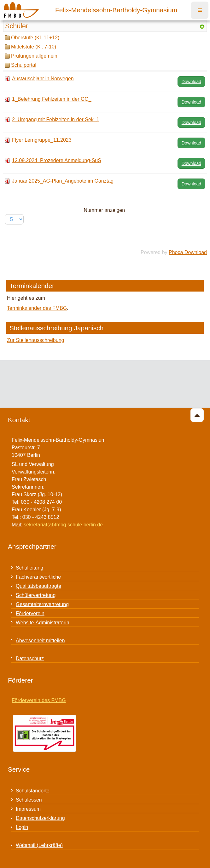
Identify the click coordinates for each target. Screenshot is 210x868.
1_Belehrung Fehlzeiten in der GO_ (52, 99)
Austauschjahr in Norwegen (43, 79)
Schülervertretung (36, 595)
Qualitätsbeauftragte (38, 586)
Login (22, 827)
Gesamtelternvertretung (42, 604)
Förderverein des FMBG (39, 700)
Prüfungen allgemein (34, 56)
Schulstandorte (33, 791)
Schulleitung (29, 568)
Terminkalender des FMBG (37, 308)
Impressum (28, 809)
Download (191, 82)
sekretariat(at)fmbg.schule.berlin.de (63, 525)
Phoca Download (188, 252)
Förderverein (30, 613)
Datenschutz (30, 658)
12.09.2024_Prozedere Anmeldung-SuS (57, 160)
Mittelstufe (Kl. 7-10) (34, 47)
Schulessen (29, 800)
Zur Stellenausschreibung (35, 340)
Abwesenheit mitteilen (40, 641)
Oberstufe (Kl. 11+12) (35, 38)
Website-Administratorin (43, 623)
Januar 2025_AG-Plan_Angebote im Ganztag (63, 181)
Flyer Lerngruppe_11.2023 (42, 140)
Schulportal (24, 65)
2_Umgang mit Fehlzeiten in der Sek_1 (56, 119)
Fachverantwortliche (38, 577)
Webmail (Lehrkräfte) (39, 845)
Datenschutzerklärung (40, 818)
